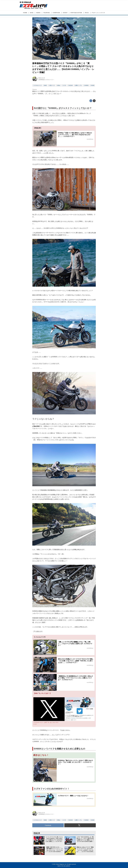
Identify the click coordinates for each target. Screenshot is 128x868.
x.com (35, 724)
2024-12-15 (42, 78)
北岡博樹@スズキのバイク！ (46, 80)
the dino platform (66, 866)
